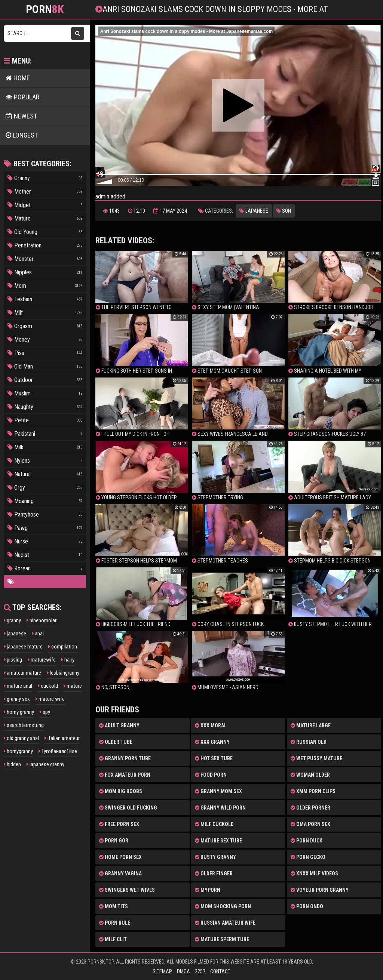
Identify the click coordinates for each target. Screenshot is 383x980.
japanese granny (45, 764)
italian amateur (62, 738)
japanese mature (23, 647)
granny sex (17, 699)
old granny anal (21, 738)
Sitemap (162, 971)
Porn (45, 9)
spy (45, 712)
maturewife (42, 660)
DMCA (183, 971)
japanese (15, 634)
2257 (200, 971)
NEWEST (21, 116)
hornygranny (18, 751)
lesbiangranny (63, 673)
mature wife (50, 699)
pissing (13, 660)
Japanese (254, 211)
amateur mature (22, 673)
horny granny (19, 712)
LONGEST (22, 135)
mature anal (18, 686)
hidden (12, 764)
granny (12, 620)
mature (73, 686)
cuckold (48, 686)
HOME (18, 78)
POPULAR (22, 97)
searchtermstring (24, 725)
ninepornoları (42, 620)
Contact (220, 971)
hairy (68, 660)
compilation (63, 647)
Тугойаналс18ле (58, 751)
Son (284, 211)
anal (38, 634)
